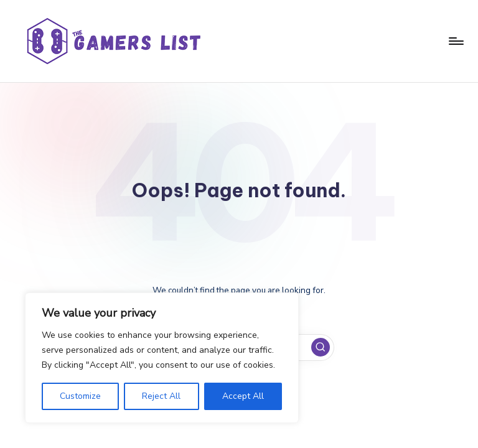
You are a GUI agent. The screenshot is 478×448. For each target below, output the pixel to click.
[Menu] (455, 41)
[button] (321, 347)
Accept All (243, 396)
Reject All (161, 396)
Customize (80, 396)
